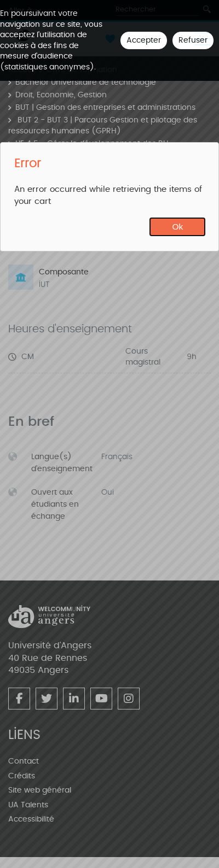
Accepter (144, 40)
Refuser (193, 40)
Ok (178, 227)
